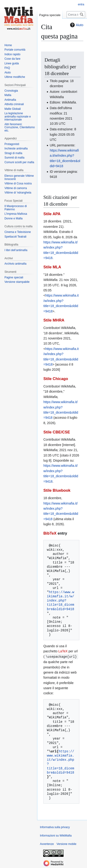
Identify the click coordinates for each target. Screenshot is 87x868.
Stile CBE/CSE (57, 432)
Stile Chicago (56, 379)
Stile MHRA (54, 320)
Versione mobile (66, 844)
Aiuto (76, 25)
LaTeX (63, 651)
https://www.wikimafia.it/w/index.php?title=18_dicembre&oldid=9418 (61, 601)
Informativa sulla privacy (55, 827)
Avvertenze (47, 844)
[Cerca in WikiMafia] (76, 15)
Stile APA (52, 214)
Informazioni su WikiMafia (56, 835)
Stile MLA (52, 267)
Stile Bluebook (57, 490)
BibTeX (50, 533)
